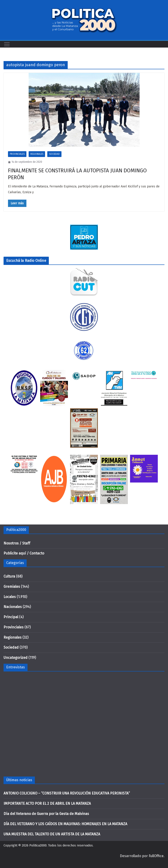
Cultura (9, 576)
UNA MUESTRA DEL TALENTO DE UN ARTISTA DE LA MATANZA (52, 834)
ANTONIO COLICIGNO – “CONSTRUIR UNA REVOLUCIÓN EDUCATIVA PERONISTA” (67, 793)
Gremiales (12, 587)
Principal (11, 617)
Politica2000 (38, 845)
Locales (10, 597)
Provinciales (17, 154)
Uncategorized (16, 658)
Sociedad (54, 154)
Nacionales (13, 607)
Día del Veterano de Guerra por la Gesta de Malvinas (46, 814)
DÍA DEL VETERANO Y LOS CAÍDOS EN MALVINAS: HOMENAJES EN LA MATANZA (65, 824)
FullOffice (156, 856)
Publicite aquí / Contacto (24, 553)
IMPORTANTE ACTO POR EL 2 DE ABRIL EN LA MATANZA (47, 803)
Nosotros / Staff (17, 543)
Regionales (37, 154)
